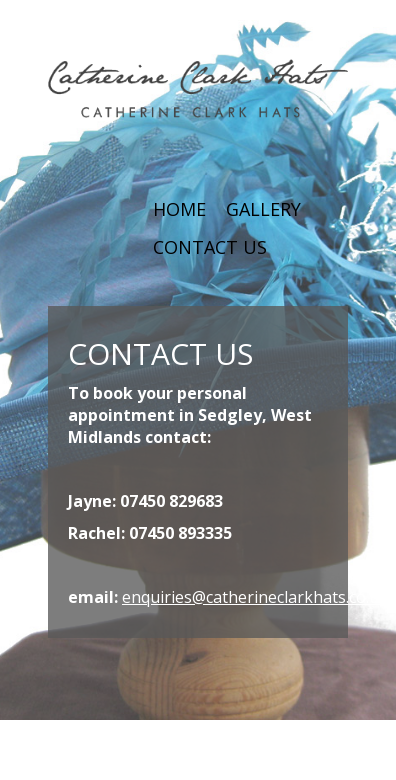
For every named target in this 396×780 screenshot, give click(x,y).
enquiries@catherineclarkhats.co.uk (255, 597)
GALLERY (263, 209)
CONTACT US (210, 247)
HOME (179, 209)
